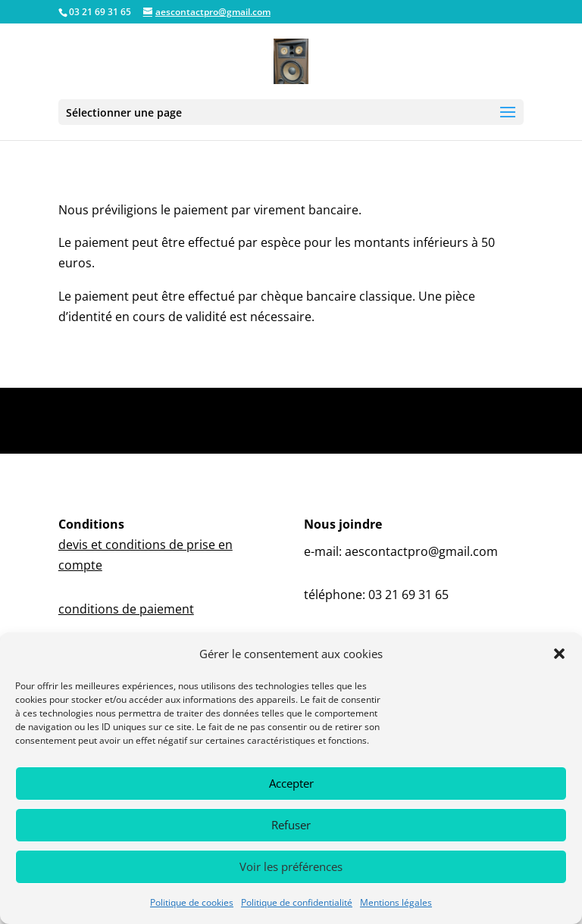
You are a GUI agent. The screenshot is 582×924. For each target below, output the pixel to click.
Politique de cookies (192, 902)
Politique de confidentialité (297, 902)
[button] (559, 654)
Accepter (291, 783)
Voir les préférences (291, 866)
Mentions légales (396, 902)
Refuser (291, 825)
